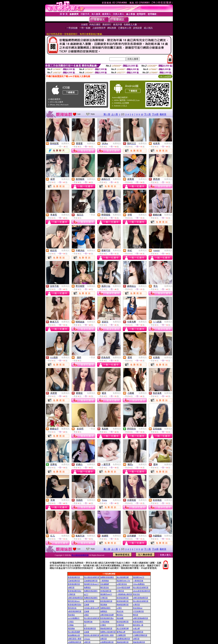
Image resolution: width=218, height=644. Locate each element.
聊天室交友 (105, 587)
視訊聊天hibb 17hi (123, 581)
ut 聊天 (119, 608)
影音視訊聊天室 (74, 577)
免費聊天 (65, 144)
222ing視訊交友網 (123, 587)
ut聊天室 (71, 587)
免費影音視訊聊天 (107, 577)
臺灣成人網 (121, 632)
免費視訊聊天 (105, 608)
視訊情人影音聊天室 (92, 635)
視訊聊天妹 (88, 622)
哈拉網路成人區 (74, 635)
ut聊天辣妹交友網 (107, 615)
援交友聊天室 (138, 632)
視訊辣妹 (104, 604)
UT (85, 625)
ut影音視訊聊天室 (75, 611)
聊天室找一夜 (138, 625)
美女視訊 (71, 615)
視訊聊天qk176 (139, 577)
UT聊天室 (120, 591)
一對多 (92, 215)
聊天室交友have (74, 601)
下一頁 (147, 114)
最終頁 (163, 114)
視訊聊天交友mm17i (91, 584)
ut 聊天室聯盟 (89, 601)
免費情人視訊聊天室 (108, 632)
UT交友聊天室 (138, 611)
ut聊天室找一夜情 (107, 635)
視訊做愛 (120, 618)
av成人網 (136, 628)
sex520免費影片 (74, 618)
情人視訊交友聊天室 (80, 555)
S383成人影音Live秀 (92, 608)
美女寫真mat (138, 608)
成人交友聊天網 (123, 628)
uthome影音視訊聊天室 (142, 591)
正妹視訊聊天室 (74, 581)
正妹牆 (87, 604)
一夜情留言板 (138, 581)
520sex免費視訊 (139, 584)
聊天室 (136, 615)
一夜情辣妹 (105, 581)
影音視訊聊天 (138, 622)
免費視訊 (91, 144)
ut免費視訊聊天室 (123, 639)
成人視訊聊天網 (123, 577)
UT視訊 (71, 622)
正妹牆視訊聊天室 (91, 581)
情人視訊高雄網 (74, 632)
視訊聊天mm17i (106, 594)
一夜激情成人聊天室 (124, 594)
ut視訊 (86, 615)
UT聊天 (103, 625)
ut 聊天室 (136, 604)
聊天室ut (120, 615)
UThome (87, 639)
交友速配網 (105, 584)
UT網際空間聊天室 (140, 635)
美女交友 (136, 594)
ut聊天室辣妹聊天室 (75, 598)
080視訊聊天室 (106, 591)
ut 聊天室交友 (122, 584)
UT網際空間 (121, 635)
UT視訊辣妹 (105, 622)
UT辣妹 (71, 625)
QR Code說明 (165, 76)
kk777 (86, 594)
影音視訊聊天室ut (75, 591)
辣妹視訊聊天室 (123, 604)
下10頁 (155, 114)
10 (142, 114)
